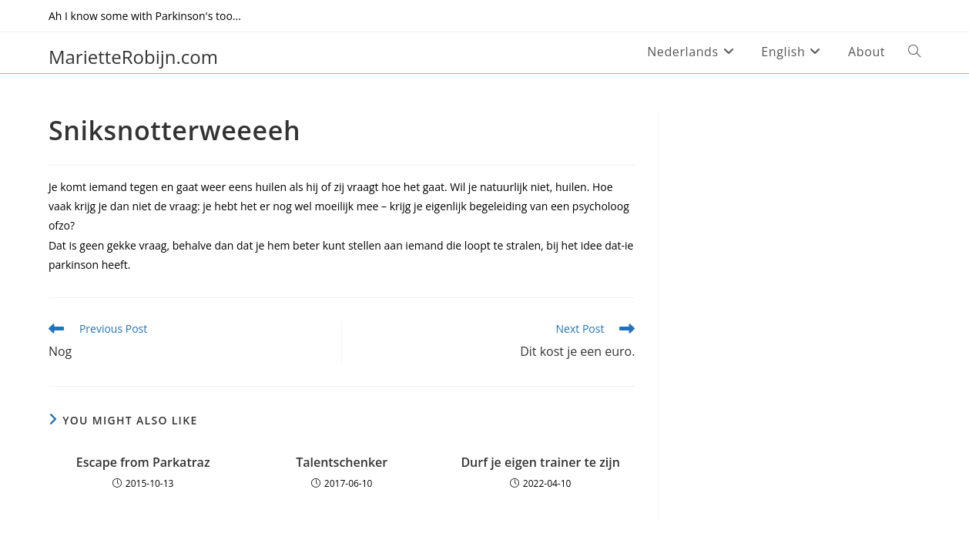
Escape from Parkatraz (143, 462)
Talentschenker (342, 462)
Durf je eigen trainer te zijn (540, 462)
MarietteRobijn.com (133, 57)
